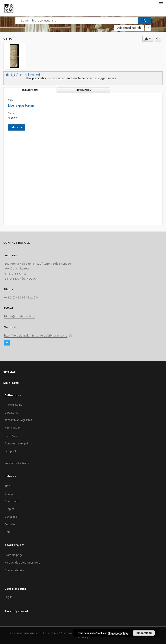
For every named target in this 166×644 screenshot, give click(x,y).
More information (118, 633)
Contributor (12, 501)
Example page (14, 555)
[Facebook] (7, 343)
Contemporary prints (18, 443)
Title (7, 486)
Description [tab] (30, 90)
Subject (9, 509)
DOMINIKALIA (13, 405)
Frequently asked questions (22, 563)
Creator (10, 494)
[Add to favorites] (158, 39)
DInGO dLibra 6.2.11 (49, 633)
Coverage (11, 517)
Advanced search (129, 28)
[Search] (144, 20)
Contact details (14, 570)
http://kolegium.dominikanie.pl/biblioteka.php (36, 336)
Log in (8, 597)
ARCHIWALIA (13, 428)
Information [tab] (84, 90)
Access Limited (22, 75)
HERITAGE (11, 436)
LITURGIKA (11, 413)
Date (8, 532)
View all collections (17, 463)
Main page (11, 383)
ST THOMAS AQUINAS (18, 420)
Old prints (11, 451)
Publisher (11, 524)
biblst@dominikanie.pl (20, 316)
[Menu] (161, 4)
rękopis (13, 118)
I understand (144, 633)
